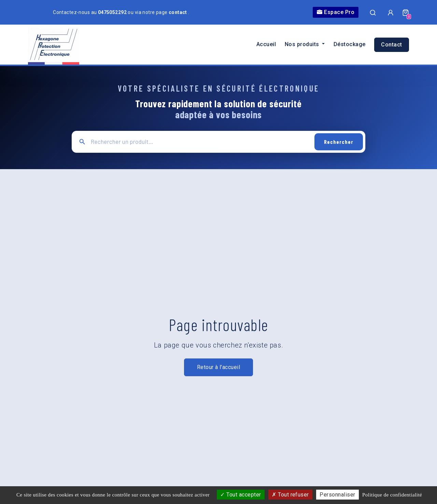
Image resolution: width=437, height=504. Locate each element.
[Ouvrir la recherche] (373, 12)
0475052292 (113, 12)
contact (178, 12)
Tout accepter (241, 495)
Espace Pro (336, 12)
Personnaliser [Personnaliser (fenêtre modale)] (337, 495)
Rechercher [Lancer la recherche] (339, 142)
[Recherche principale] (200, 142)
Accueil (266, 44)
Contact (391, 45)
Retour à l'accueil (219, 367)
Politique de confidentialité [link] (392, 495)
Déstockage (350, 44)
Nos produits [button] (303, 44)
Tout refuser (290, 495)
